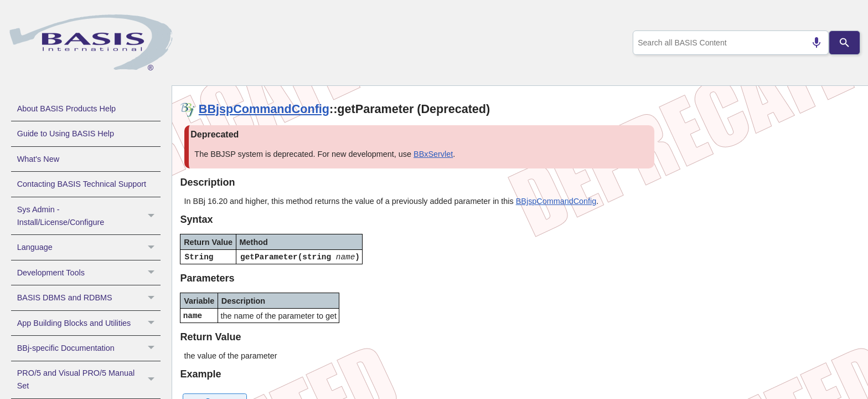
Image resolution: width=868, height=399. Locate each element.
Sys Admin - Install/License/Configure (89, 216)
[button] (153, 216)
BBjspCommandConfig (264, 109)
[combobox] (729, 43)
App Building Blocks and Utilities (89, 323)
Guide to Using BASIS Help (66, 134)
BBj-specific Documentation (89, 348)
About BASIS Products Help (66, 109)
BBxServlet (433, 154)
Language (89, 247)
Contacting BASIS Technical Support (82, 184)
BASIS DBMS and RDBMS (89, 298)
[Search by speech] (812, 43)
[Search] (845, 43)
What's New (38, 159)
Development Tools (89, 273)
